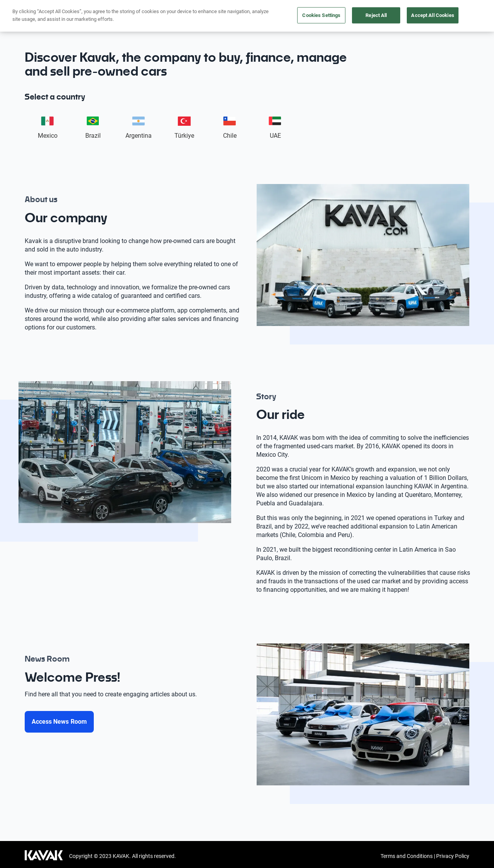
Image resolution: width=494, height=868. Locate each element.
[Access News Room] (59, 722)
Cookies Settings (321, 15)
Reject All (376, 15)
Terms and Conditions (407, 856)
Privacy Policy (453, 856)
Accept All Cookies (432, 15)
